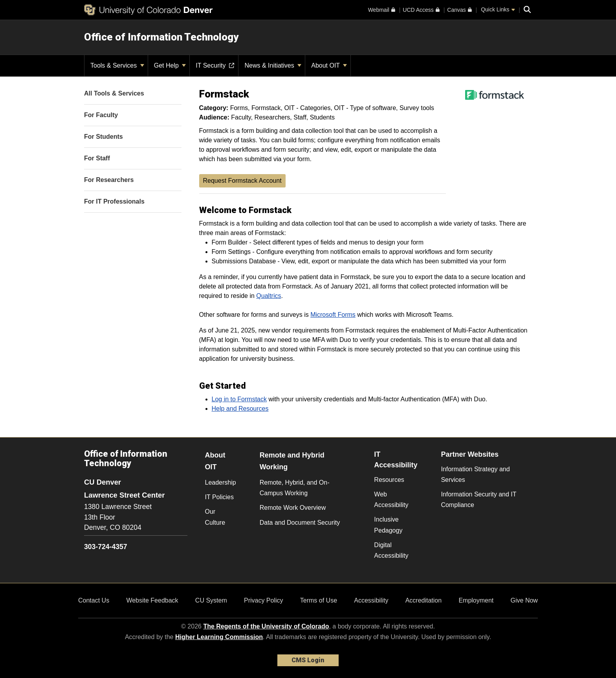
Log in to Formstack (239, 399)
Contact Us (94, 600)
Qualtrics (269, 296)
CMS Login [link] (308, 660)
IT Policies (220, 497)
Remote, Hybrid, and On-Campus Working (295, 488)
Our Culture (215, 517)
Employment (476, 600)
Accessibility (371, 600)
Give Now (524, 600)
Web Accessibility (391, 500)
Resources (389, 480)
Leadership (221, 482)
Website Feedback (152, 600)
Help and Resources (240, 409)
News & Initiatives (273, 65)
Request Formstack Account (242, 181)
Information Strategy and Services (475, 474)
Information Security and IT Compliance (478, 500)
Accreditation (424, 600)
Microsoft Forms (333, 315)
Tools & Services (117, 65)
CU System (211, 600)
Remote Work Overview (293, 508)
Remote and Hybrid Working (292, 461)
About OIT (329, 65)
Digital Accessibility (391, 550)
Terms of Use (319, 600)
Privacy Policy (264, 600)
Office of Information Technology (161, 37)
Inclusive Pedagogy (388, 525)
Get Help (170, 65)
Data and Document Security (300, 523)
